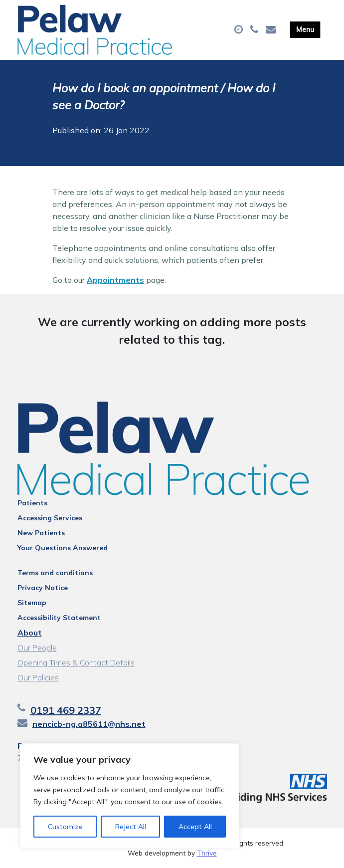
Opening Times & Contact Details (76, 662)
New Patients (41, 533)
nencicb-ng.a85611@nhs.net (89, 724)
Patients (32, 503)
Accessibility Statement (59, 618)
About (30, 633)
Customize (65, 827)
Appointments (115, 280)
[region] (130, 796)
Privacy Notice (43, 588)
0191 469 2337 (66, 710)
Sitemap (32, 603)
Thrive (207, 853)
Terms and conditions (55, 573)
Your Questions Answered (63, 548)
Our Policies (38, 677)
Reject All (131, 827)
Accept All (195, 827)
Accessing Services (50, 518)
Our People (37, 648)
